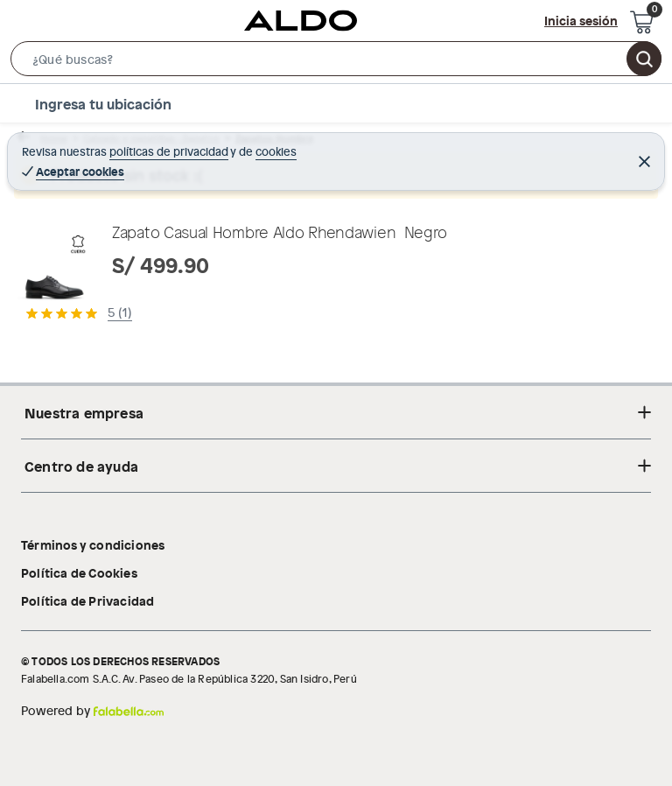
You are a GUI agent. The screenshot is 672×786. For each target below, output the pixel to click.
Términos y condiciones (93, 544)
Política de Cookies (79, 572)
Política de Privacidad (87, 600)
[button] (336, 62)
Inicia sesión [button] (581, 20)
